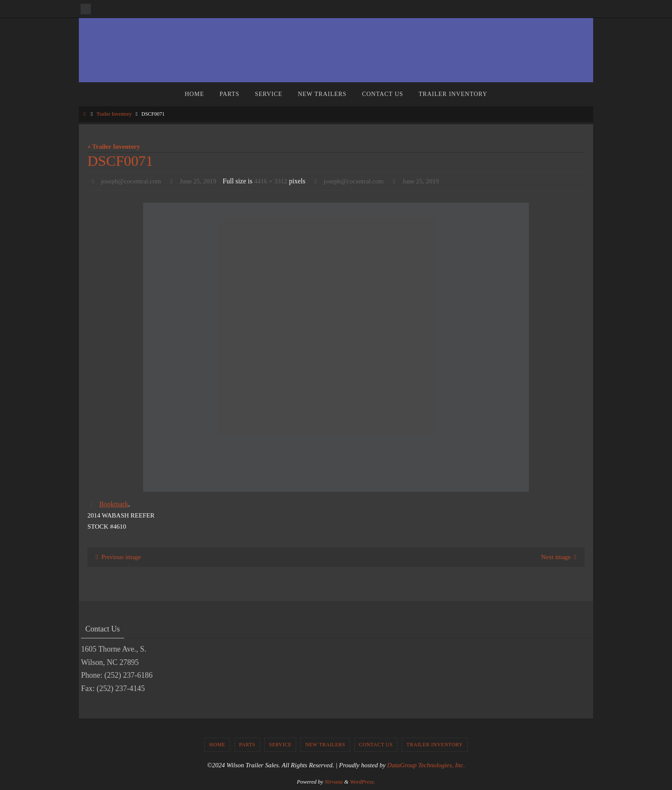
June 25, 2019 (202, 181)
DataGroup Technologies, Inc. (426, 765)
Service (280, 745)
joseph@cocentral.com (133, 181)
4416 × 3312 (276, 181)
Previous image (117, 557)
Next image (560, 557)
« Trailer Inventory (114, 147)
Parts (247, 745)
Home (217, 745)
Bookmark (114, 504)
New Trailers (325, 745)
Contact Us (376, 745)
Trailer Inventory (114, 114)
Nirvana (334, 782)
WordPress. (362, 782)
